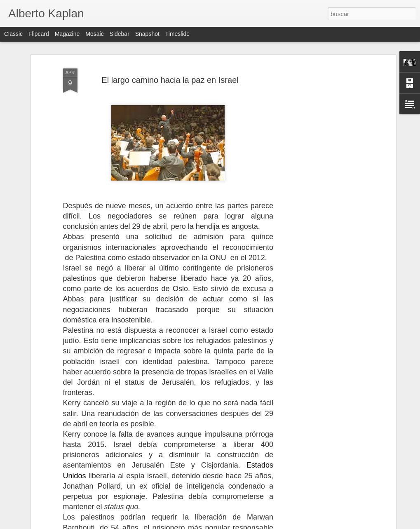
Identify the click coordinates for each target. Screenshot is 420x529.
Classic (13, 34)
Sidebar (120, 34)
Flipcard (39, 34)
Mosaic (94, 34)
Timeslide (177, 34)
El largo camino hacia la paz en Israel (170, 45)
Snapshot (147, 34)
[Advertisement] (323, 160)
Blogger (242, 524)
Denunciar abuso (269, 524)
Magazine (67, 34)
